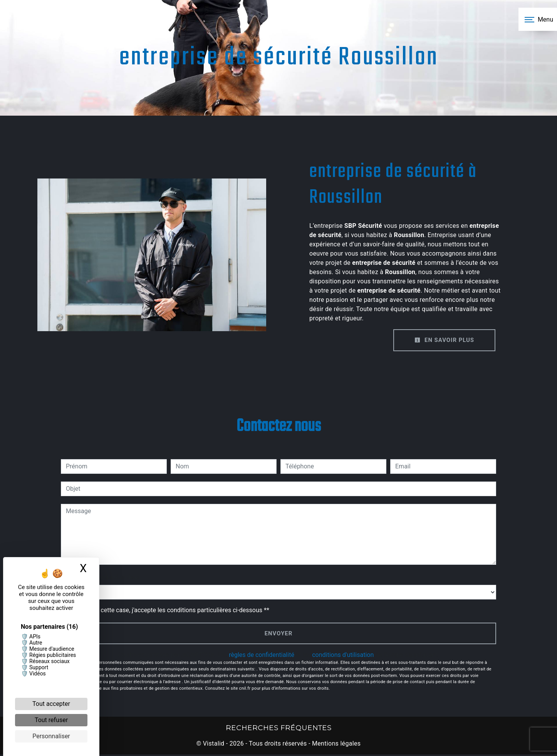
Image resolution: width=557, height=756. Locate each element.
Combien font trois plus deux (100, 577)
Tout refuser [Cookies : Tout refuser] (51, 720)
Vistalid (214, 745)
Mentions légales (336, 745)
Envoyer (278, 634)
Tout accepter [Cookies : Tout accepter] (51, 704)
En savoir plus (442, 340)
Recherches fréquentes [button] (279, 729)
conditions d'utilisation (343, 656)
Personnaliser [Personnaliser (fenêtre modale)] (51, 736)
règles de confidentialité (262, 656)
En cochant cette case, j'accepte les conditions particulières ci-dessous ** (169, 610)
